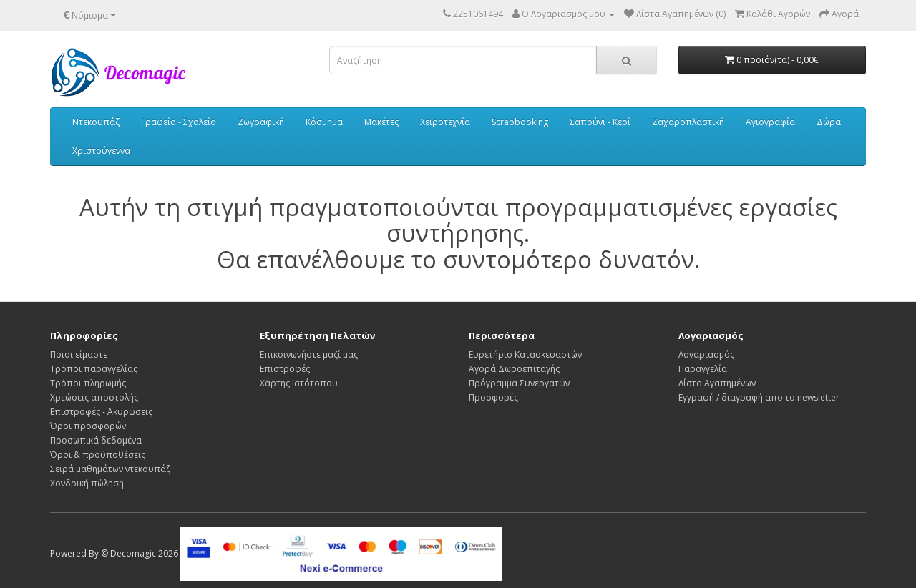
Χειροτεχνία (445, 122)
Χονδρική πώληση (87, 483)
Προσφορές (493, 397)
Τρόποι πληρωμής (88, 383)
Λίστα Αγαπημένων (717, 383)
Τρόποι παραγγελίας (94, 369)
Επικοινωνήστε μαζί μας (309, 354)
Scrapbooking (520, 122)
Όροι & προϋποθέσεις (98, 455)
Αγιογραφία (770, 122)
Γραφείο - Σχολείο (179, 122)
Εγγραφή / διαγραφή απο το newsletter (759, 397)
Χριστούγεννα (101, 151)
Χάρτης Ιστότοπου (299, 383)
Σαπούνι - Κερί (600, 122)
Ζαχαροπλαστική (688, 122)
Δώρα (829, 122)
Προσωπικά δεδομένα (96, 440)
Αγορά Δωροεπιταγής (514, 369)
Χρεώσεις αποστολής (94, 397)
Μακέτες (381, 122)
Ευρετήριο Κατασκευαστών (525, 354)
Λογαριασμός (706, 354)
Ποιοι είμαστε (79, 354)
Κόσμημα (324, 122)
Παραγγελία (703, 369)
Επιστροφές (285, 369)
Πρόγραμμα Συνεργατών (519, 383)
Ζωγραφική (261, 122)
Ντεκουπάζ (96, 122)
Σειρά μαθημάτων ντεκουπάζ (110, 469)
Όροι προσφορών (88, 426)
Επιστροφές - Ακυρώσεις (101, 412)
